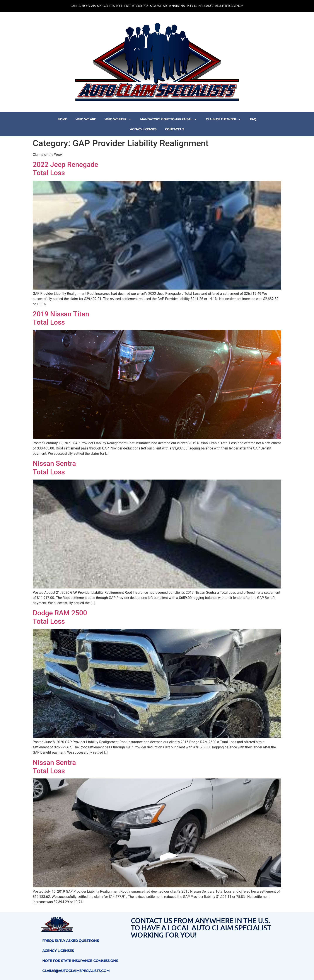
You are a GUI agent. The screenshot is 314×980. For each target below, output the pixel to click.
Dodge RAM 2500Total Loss (60, 617)
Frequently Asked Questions (71, 941)
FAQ (253, 119)
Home (62, 119)
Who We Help (118, 119)
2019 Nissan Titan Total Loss (61, 318)
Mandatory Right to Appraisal (169, 119)
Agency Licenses (143, 129)
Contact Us (175, 129)
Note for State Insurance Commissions (80, 961)
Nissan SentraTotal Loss (54, 468)
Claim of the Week (224, 119)
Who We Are (86, 119)
